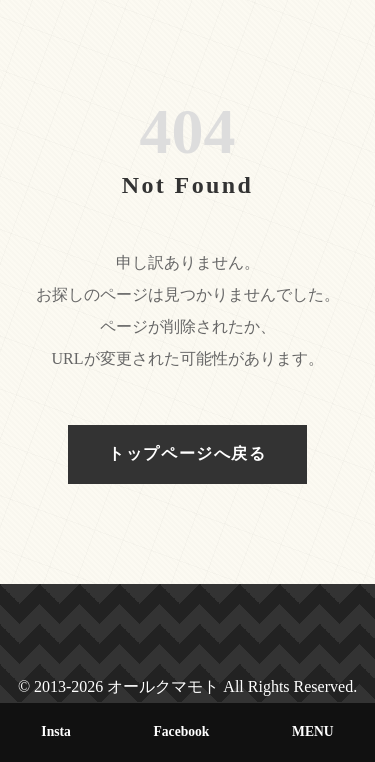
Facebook (182, 731)
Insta (55, 731)
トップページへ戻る (187, 453)
